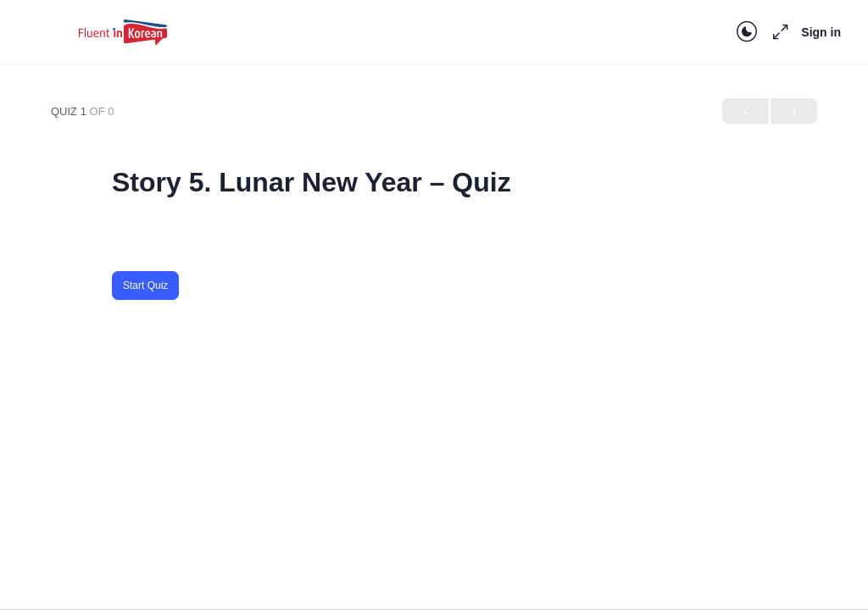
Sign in (821, 32)
